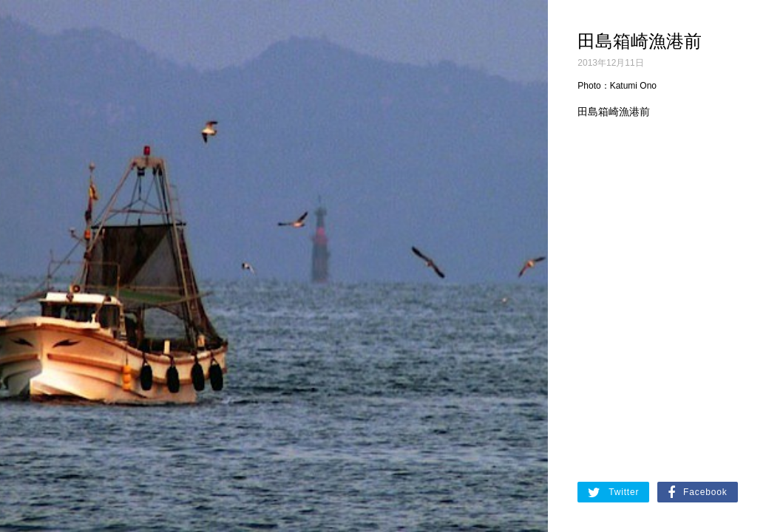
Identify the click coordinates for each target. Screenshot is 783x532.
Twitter (613, 493)
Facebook (697, 493)
